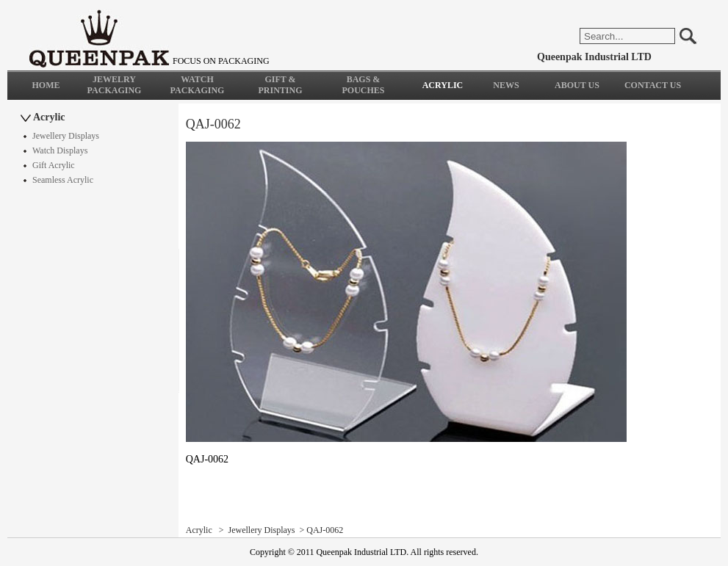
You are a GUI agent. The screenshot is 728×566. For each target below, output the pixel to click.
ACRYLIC (443, 85)
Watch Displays (60, 150)
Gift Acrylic (54, 165)
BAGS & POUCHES (363, 85)
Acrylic (49, 117)
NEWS (506, 85)
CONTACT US (653, 85)
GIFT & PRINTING (280, 85)
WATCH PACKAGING (198, 85)
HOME (46, 85)
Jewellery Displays (66, 136)
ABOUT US (577, 85)
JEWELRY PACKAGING (115, 85)
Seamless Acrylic (63, 180)
